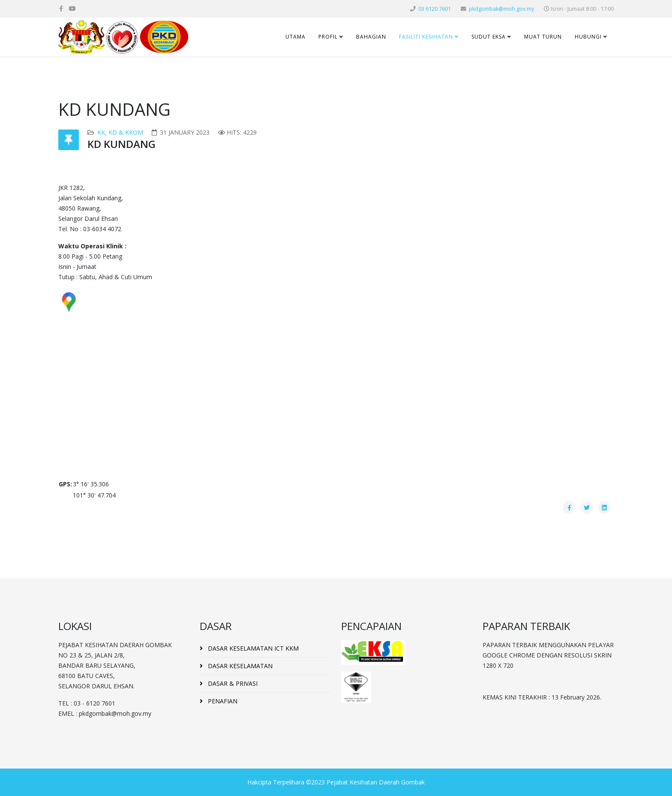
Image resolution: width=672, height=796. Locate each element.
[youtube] (72, 8)
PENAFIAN (222, 701)
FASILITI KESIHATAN (426, 37)
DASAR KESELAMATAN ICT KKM (252, 648)
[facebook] (61, 8)
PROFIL (328, 37)
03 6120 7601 (435, 9)
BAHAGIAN (371, 37)
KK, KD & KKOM (120, 132)
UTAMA (295, 37)
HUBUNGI (588, 37)
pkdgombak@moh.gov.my (501, 9)
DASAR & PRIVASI (232, 683)
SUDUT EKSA (489, 37)
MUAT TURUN (543, 37)
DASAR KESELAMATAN (239, 666)
